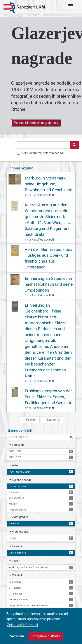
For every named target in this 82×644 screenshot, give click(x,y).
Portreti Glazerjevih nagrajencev (36, 123)
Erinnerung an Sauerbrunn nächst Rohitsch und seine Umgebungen (49, 284)
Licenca (17, 546)
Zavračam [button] (17, 636)
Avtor (15, 465)
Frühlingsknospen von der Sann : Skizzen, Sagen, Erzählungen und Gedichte (48, 397)
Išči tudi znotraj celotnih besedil (41, 153)
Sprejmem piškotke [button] (46, 636)
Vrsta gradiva (20, 532)
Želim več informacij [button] (22, 625)
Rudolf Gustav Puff (43, 195)
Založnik (17, 575)
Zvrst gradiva (20, 517)
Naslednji (52, 420)
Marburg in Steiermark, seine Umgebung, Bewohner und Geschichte (48, 184)
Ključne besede (22, 480)
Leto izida (18, 445)
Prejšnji (29, 420)
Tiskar (16, 561)
